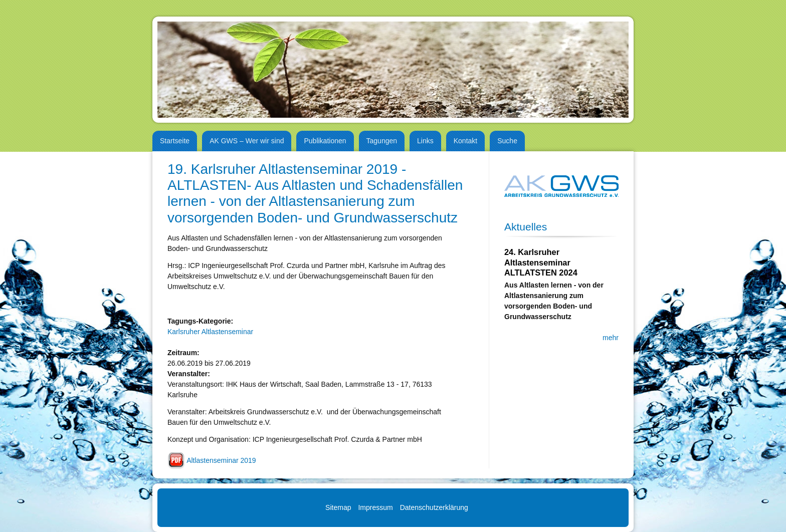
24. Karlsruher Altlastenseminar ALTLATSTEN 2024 (541, 262)
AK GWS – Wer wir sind (247, 141)
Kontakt (465, 141)
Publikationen (325, 141)
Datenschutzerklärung (434, 507)
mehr (611, 338)
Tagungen (382, 141)
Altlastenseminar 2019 (221, 460)
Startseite (175, 141)
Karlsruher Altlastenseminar (210, 332)
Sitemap (338, 507)
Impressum (375, 507)
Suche (507, 141)
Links (425, 141)
